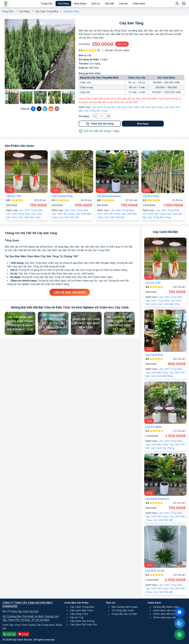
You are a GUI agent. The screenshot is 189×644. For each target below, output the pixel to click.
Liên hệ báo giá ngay (70, 292)
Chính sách (139, 4)
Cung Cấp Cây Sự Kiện (124, 614)
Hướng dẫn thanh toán (166, 607)
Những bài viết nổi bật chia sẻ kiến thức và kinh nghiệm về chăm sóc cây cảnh (70, 307)
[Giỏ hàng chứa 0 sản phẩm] (184, 4)
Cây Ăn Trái (77, 617)
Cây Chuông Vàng (62, 196)
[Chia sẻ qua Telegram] (45, 109)
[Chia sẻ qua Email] (57, 109)
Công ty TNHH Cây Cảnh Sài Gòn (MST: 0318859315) (28, 604)
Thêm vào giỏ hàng (100, 124)
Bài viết (110, 4)
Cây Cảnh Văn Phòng (162, 448)
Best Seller (80, 4)
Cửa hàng (63, 4)
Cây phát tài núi (155, 571)
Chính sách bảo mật (164, 617)
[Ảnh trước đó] (6, 97)
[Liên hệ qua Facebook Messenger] (180, 612)
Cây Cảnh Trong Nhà (47, 11)
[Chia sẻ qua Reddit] (51, 109)
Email (23, 634)
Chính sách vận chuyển (166, 610)
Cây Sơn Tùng (71, 11)
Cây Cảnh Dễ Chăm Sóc (84, 625)
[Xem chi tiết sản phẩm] (26, 172)
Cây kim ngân (154, 427)
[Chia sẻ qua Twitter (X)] (39, 109)
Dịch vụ (96, 4)
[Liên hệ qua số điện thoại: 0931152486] (180, 635)
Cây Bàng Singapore (109, 196)
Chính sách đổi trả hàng (167, 614)
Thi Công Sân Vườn (123, 610)
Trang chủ (47, 4)
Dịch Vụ (111, 603)
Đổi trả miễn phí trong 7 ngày (99, 131)
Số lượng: (84, 116)
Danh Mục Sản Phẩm (76, 603)
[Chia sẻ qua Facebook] (33, 109)
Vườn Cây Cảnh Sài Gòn (25, 611)
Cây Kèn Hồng (151, 196)
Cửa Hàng (24, 11)
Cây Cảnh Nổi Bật (69, 217)
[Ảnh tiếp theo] (75, 97)
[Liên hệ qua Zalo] (180, 623)
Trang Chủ (8, 11)
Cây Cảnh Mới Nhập (162, 376)
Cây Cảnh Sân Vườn (128, 107)
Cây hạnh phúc (154, 355)
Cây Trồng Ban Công (95, 111)
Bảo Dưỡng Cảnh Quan (125, 607)
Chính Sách (154, 603)
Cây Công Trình (79, 614)
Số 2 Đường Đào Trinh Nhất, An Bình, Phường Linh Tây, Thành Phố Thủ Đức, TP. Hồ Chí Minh (30, 618)
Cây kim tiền (14, 196)
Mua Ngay (143, 124)
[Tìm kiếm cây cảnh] (177, 4)
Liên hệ (123, 4)
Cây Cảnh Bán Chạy (151, 107)
